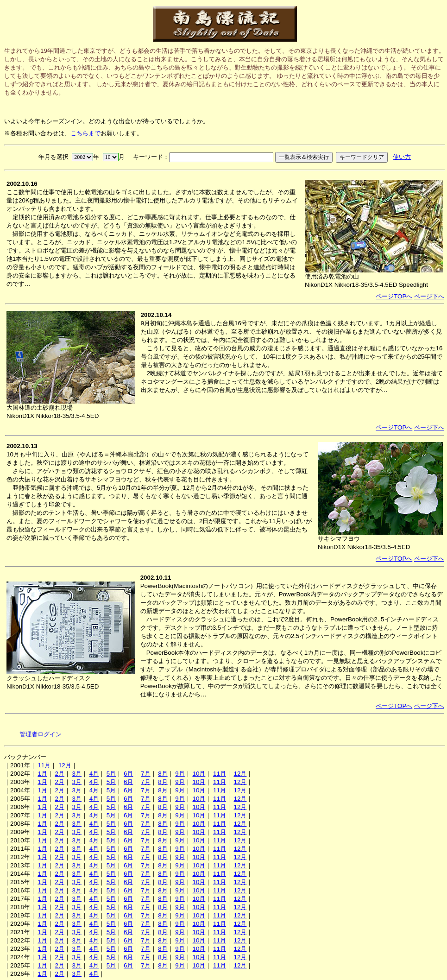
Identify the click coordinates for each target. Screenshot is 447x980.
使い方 (402, 157)
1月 (42, 774)
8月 (163, 774)
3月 (77, 774)
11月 (44, 765)
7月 (145, 774)
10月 (199, 774)
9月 (180, 774)
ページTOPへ (394, 296)
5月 (111, 774)
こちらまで (85, 133)
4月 (94, 774)
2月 (59, 774)
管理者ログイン (41, 734)
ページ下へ (429, 296)
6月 (128, 774)
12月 (65, 765)
